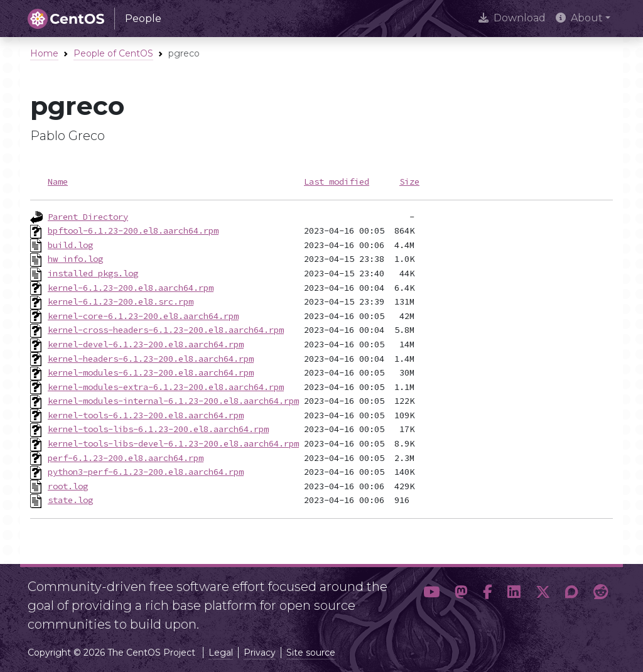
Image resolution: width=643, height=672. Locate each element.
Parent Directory (88, 217)
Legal (221, 653)
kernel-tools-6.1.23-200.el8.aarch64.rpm (146, 415)
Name (58, 182)
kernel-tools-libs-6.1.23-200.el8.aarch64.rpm (158, 429)
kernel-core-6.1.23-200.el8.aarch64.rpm (143, 316)
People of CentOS (113, 53)
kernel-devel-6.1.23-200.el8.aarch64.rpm (146, 344)
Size (409, 182)
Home (44, 53)
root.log (68, 486)
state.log (70, 500)
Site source (311, 653)
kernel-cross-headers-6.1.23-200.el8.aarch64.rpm (166, 330)
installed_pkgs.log (93, 273)
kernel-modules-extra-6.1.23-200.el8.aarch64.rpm (166, 387)
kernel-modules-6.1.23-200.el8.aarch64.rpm (151, 372)
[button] (431, 600)
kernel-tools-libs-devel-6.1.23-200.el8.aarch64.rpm (173, 443)
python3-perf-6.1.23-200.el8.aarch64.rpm (146, 472)
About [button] (579, 18)
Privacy (260, 653)
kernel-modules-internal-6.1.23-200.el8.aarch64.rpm (173, 401)
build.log (70, 245)
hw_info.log (75, 259)
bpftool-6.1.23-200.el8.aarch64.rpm (133, 230)
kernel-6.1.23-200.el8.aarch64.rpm (131, 288)
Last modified (337, 182)
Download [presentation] (512, 18)
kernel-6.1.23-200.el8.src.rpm (121, 301)
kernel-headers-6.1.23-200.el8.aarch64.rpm (151, 359)
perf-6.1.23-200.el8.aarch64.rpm (126, 458)
